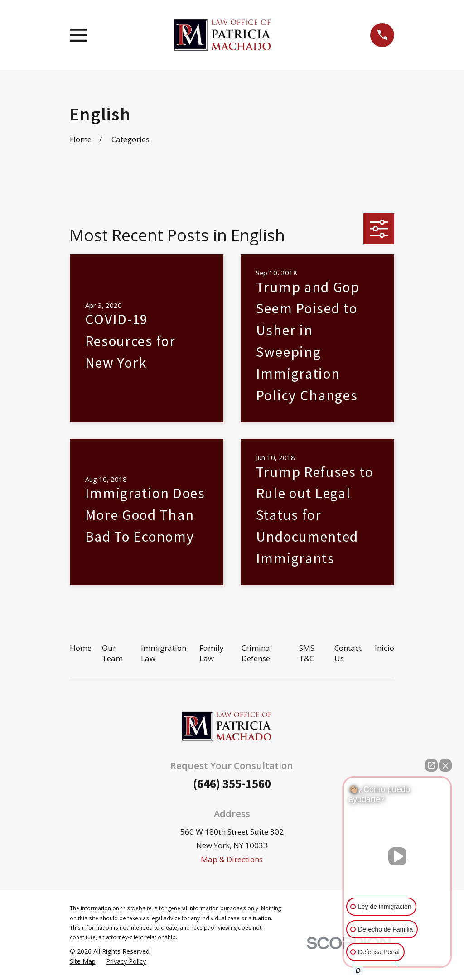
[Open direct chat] (431, 765)
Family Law (212, 653)
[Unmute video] (397, 856)
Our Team (112, 653)
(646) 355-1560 (232, 783)
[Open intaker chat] (358, 970)
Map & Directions (232, 859)
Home (81, 648)
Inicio (384, 648)
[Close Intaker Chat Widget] (445, 765)
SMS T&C (307, 653)
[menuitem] (83, 961)
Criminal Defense (257, 653)
